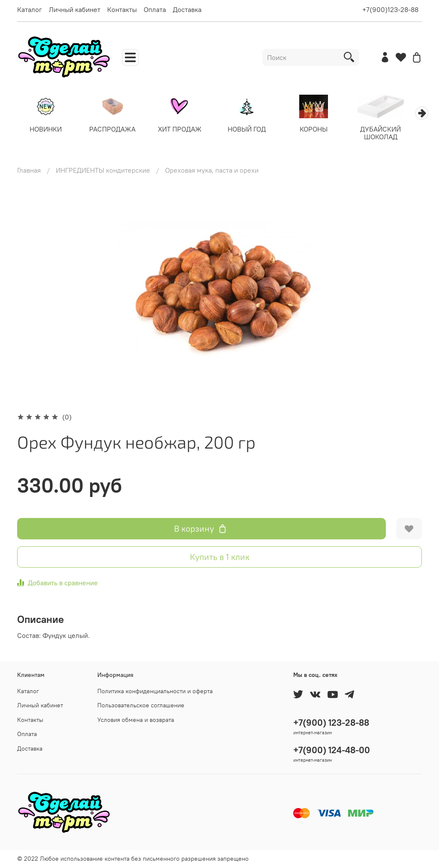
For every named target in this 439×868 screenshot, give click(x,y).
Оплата (155, 9)
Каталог (30, 9)
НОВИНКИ (47, 130)
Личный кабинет (75, 9)
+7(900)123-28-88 (390, 9)
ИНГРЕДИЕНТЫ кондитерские (103, 171)
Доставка (187, 9)
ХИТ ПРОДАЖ (185, 130)
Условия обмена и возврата (136, 720)
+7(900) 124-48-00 (332, 750)
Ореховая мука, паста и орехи (212, 171)
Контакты (122, 9)
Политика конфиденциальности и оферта (155, 691)
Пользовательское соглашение (141, 705)
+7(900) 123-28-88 (331, 723)
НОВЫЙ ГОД (254, 130)
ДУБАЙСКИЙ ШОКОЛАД (392, 134)
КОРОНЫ (323, 130)
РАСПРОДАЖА (116, 130)
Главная (29, 171)
